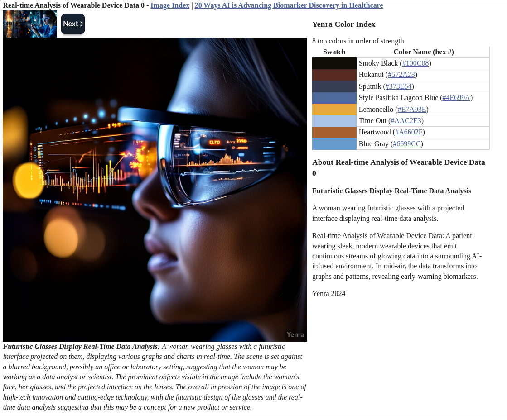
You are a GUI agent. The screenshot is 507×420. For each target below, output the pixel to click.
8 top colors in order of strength (358, 41)
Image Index (170, 5)
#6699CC (407, 144)
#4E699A (456, 98)
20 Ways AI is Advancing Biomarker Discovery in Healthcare (289, 5)
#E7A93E (412, 109)
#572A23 (401, 74)
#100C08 (416, 63)
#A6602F (409, 132)
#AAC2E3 (406, 121)
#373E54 (399, 86)
